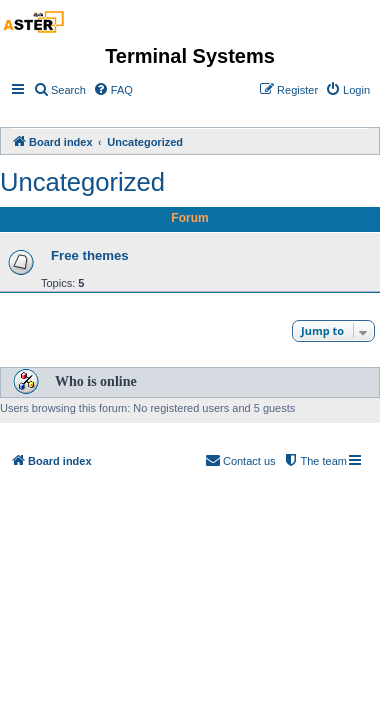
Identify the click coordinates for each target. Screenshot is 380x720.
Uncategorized (82, 182)
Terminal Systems (190, 56)
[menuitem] (59, 90)
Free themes (90, 255)
